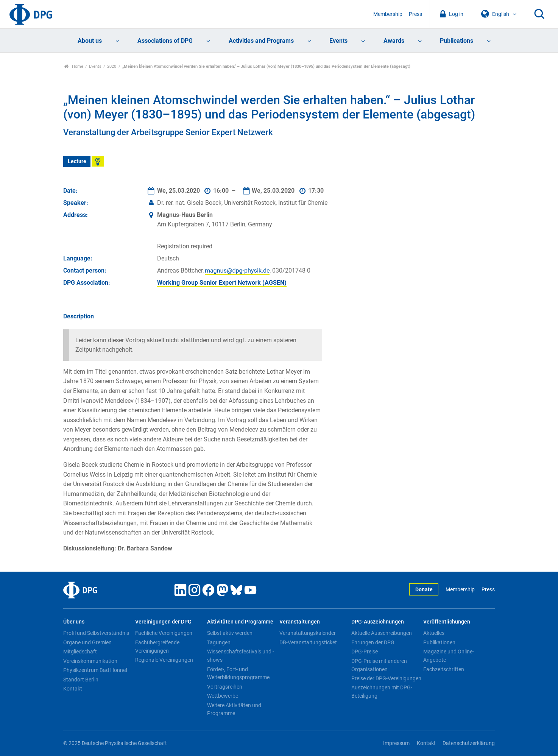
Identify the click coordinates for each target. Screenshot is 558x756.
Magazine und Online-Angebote (449, 656)
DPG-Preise (365, 652)
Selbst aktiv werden (230, 633)
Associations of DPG (165, 41)
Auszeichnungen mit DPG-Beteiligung (382, 692)
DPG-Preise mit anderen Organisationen (379, 665)
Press (415, 14)
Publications (457, 41)
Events (338, 41)
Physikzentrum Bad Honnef (95, 670)
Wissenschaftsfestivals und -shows (241, 656)
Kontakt (73, 689)
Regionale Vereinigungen (164, 660)
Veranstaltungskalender (308, 633)
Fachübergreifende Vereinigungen (157, 647)
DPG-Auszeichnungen (378, 622)
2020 (112, 66)
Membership (388, 14)
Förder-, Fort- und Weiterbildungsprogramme (238, 673)
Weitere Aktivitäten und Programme (234, 709)
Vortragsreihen (225, 687)
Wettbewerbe (223, 696)
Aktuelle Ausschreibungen (382, 633)
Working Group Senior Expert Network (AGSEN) (222, 283)
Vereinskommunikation (90, 661)
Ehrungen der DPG (373, 642)
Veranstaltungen (300, 622)
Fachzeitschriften (444, 669)
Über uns (74, 622)
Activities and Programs (261, 41)
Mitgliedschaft (80, 652)
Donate (424, 590)
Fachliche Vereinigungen (164, 633)
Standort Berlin (81, 680)
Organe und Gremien (87, 642)
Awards (394, 41)
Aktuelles (434, 633)
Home (74, 66)
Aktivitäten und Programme (240, 622)
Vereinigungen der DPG (163, 622)
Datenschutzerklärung (469, 743)
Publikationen (439, 642)
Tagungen (219, 642)
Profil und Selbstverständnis (96, 633)
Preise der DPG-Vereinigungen (386, 678)
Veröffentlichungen (447, 622)
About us (90, 41)
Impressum (396, 743)
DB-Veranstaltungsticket (308, 642)
